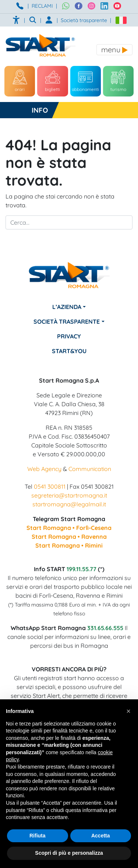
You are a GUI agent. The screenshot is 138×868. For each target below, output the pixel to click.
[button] (128, 711)
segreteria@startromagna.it (69, 495)
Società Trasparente (67, 321)
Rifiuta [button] (38, 836)
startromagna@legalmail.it (69, 504)
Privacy (69, 336)
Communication (90, 469)
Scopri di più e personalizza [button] (69, 853)
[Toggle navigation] (114, 50)
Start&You (69, 351)
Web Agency (44, 469)
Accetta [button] (101, 836)
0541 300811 (50, 486)
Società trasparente (84, 20)
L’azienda (67, 307)
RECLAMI (42, 6)
